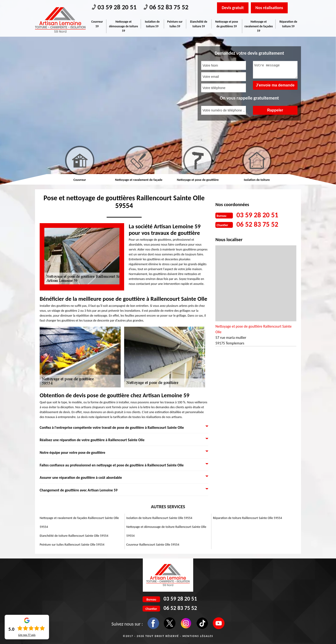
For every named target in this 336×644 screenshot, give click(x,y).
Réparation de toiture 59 (288, 24)
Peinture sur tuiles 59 (175, 24)
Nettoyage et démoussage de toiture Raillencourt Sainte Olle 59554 (166, 531)
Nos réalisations (269, 8)
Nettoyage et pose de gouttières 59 (227, 24)
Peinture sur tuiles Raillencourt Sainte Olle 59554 (72, 545)
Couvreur (80, 180)
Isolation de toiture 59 (152, 24)
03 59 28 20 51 (114, 7)
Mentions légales (198, 636)
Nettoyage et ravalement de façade (139, 180)
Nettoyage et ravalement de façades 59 (259, 26)
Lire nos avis (27, 635)
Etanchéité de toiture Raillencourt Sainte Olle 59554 (74, 536)
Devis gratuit (233, 8)
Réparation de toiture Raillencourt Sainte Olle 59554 (248, 518)
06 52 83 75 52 (166, 7)
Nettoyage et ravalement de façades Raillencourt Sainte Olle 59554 (79, 522)
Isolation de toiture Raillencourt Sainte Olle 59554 (159, 518)
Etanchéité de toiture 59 (199, 24)
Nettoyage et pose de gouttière (198, 180)
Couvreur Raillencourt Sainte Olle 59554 (153, 545)
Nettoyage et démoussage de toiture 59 (123, 26)
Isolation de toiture (257, 180)
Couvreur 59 (97, 24)
